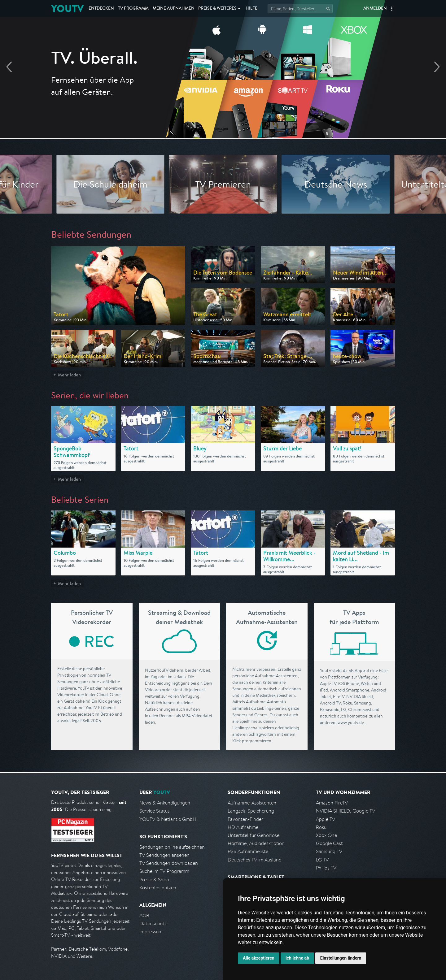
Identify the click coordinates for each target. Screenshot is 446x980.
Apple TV (326, 819)
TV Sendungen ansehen (164, 855)
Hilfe (251, 9)
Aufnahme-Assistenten (252, 803)
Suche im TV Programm (164, 871)
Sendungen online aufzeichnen (172, 847)
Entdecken (101, 9)
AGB (144, 915)
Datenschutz (153, 924)
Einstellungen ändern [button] (341, 958)
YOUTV (67, 9)
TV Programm (133, 9)
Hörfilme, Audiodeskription (256, 843)
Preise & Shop (154, 880)
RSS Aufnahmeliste (248, 851)
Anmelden (375, 9)
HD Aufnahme (243, 827)
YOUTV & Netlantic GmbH (168, 819)
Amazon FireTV (332, 803)
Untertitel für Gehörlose (254, 835)
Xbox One (326, 835)
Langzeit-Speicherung (251, 811)
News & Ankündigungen (165, 803)
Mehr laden (69, 375)
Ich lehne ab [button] (297, 958)
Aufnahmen (174, 9)
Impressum (151, 932)
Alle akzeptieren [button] (259, 958)
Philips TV (326, 868)
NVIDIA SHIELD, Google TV (345, 811)
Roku (321, 827)
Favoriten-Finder (245, 819)
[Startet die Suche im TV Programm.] (300, 9)
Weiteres (217, 9)
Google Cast (329, 843)
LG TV (322, 860)
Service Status (155, 811)
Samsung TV (329, 851)
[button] (392, 9)
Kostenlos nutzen (158, 888)
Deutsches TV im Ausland (255, 860)
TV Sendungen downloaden (169, 863)
